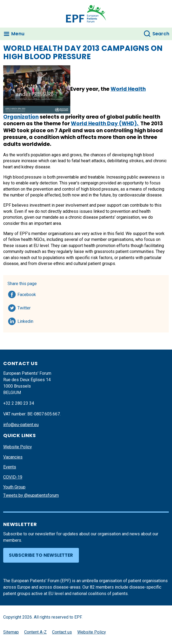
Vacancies (13, 457)
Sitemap (11, 632)
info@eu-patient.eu (21, 425)
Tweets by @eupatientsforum (31, 495)
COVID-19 (13, 477)
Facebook (27, 294)
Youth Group (14, 487)
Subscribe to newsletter (41, 555)
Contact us (62, 632)
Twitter (26, 307)
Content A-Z (35, 632)
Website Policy (18, 447)
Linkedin (26, 320)
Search (161, 34)
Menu (18, 34)
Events (10, 467)
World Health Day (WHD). (105, 124)
